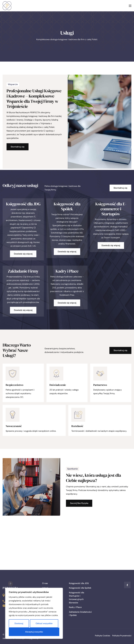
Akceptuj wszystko (34, 632)
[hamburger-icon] (130, 6)
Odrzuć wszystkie (44, 623)
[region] (34, 613)
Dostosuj (19, 623)
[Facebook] (127, 585)
